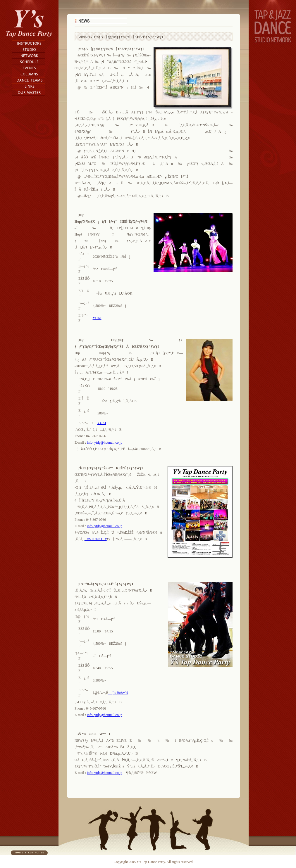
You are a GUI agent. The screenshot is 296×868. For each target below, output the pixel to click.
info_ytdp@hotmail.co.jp (105, 442)
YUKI (97, 318)
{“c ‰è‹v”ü (118, 693)
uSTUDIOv (96, 539)
